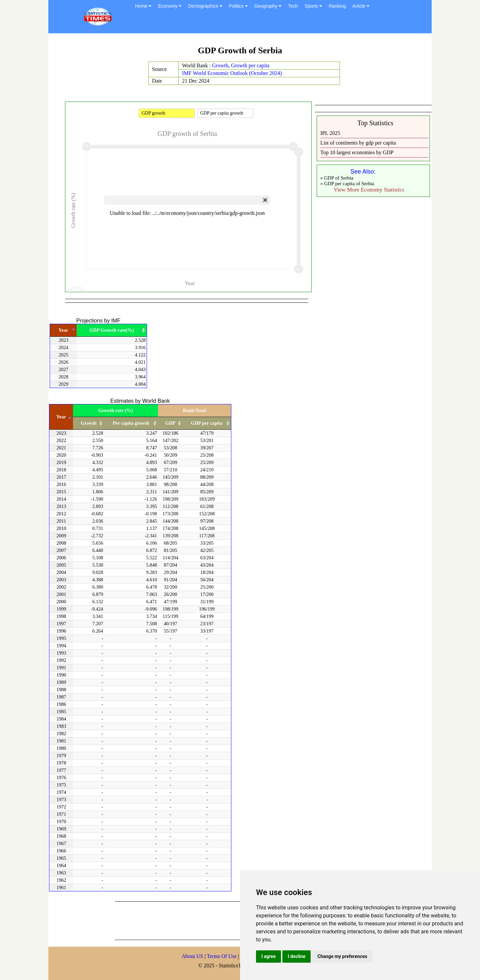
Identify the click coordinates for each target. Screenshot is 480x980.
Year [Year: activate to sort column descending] (63, 330)
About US (192, 956)
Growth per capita (250, 65)
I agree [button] (268, 956)
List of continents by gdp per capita (358, 143)
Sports (313, 6)
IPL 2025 (330, 133)
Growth (220, 65)
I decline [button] (296, 956)
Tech (293, 6)
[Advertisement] (236, 920)
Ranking (337, 6)
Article (361, 6)
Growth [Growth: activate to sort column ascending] (89, 423)
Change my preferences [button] (342, 956)
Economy (170, 6)
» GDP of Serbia (337, 178)
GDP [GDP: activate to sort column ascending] (170, 423)
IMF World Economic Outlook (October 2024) (232, 73)
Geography (268, 6)
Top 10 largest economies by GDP (357, 152)
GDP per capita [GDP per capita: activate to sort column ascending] (207, 423)
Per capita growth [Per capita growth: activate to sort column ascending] (131, 423)
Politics (238, 6)
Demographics (205, 6)
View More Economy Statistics (369, 190)
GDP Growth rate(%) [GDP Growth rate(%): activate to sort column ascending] (111, 330)
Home (143, 6)
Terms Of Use (222, 956)
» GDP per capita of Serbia (347, 184)
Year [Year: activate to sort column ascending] (61, 417)
